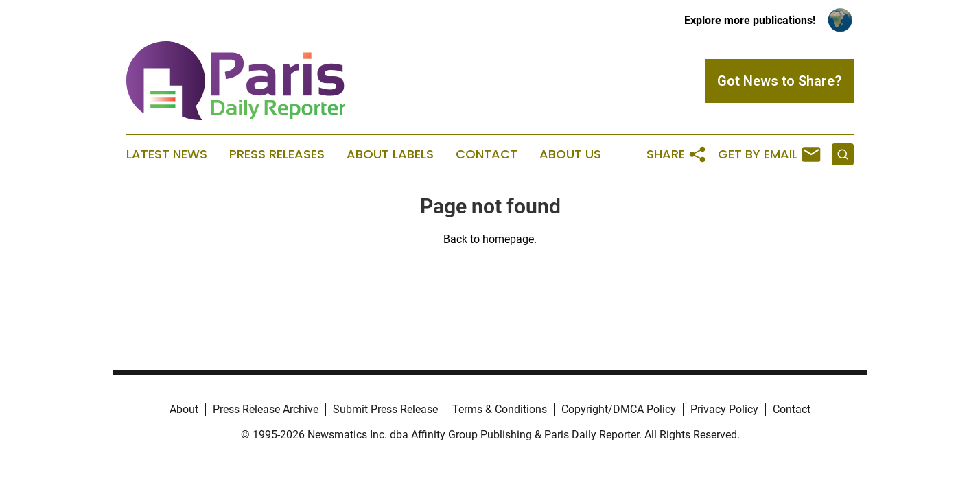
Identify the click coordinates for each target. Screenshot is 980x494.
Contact (487, 154)
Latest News (167, 154)
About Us (570, 154)
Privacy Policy (724, 409)
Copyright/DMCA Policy (619, 409)
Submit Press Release (385, 409)
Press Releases (277, 154)
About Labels (390, 154)
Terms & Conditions (500, 409)
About (184, 409)
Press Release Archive (266, 409)
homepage (508, 239)
